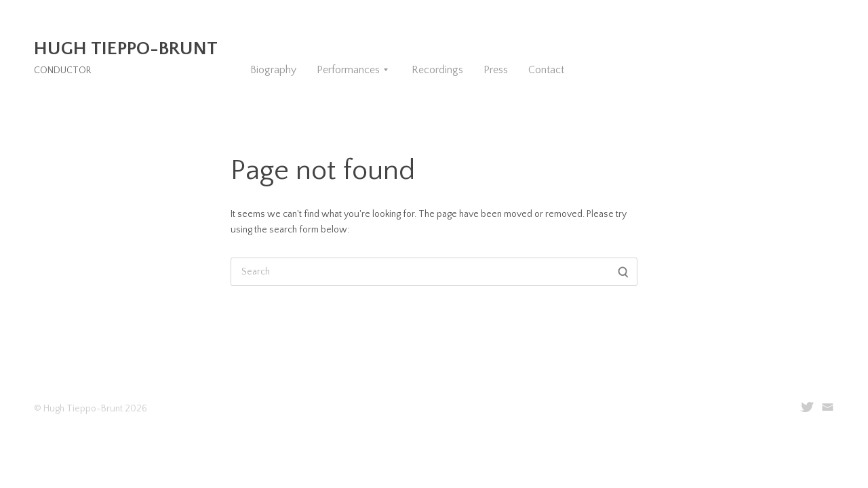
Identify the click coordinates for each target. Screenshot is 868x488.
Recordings (437, 70)
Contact (546, 70)
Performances (348, 70)
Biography (273, 70)
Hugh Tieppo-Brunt (126, 48)
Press (496, 70)
